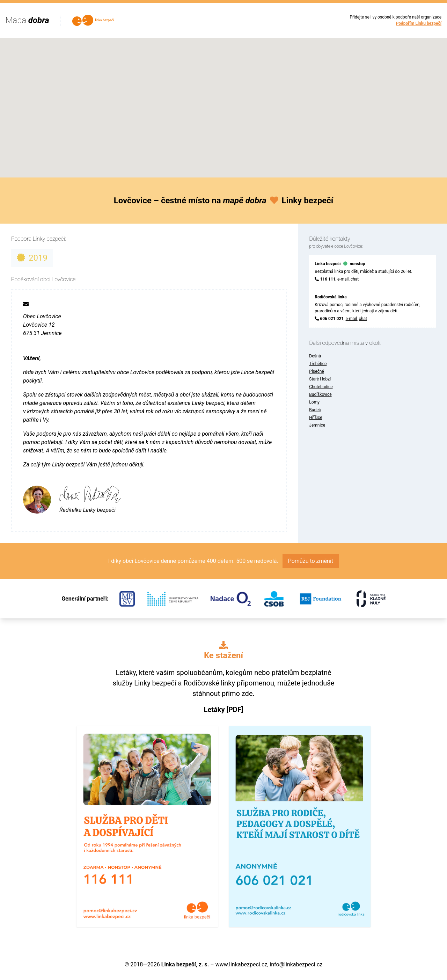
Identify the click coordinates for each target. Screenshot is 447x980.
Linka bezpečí (328, 264)
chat (355, 279)
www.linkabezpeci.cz (241, 964)
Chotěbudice (321, 387)
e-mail (343, 279)
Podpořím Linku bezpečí (419, 23)
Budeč (315, 410)
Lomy (314, 402)
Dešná (315, 356)
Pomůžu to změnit (311, 561)
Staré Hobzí (320, 379)
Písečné (316, 371)
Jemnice (317, 425)
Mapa (27, 20)
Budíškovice (320, 394)
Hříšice (316, 418)
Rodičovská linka (331, 297)
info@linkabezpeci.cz (296, 964)
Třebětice (318, 364)
